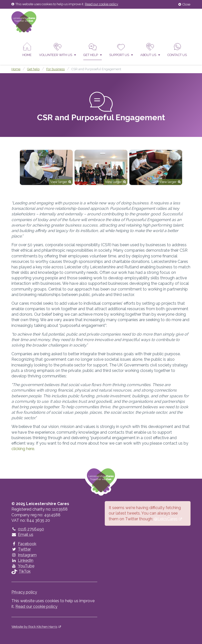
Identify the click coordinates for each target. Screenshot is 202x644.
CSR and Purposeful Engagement (96, 69)
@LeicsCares (166, 519)
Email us (22, 535)
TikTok (21, 571)
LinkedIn (22, 560)
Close (184, 4)
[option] (46, 167)
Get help (93, 50)
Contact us (177, 50)
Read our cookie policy (101, 4)
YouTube (23, 566)
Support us (121, 50)
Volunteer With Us (57, 50)
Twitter (21, 549)
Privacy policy (24, 592)
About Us (150, 50)
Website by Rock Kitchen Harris (34, 627)
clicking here (23, 449)
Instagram (24, 555)
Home (27, 50)
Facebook (24, 544)
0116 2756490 (28, 529)
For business (55, 69)
